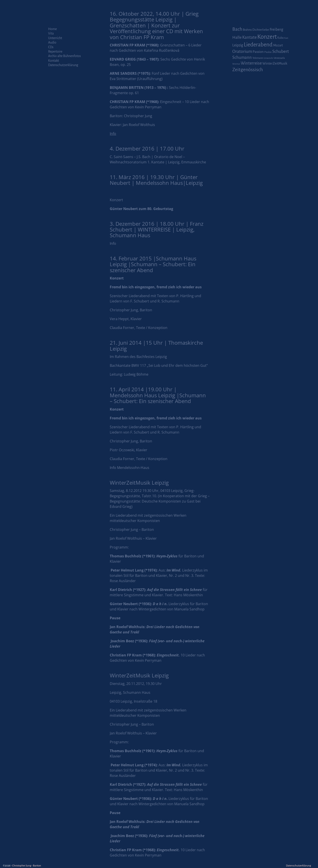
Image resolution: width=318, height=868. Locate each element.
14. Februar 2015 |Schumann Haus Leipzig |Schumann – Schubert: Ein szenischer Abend (153, 264)
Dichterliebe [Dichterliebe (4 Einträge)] (261, 30)
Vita (51, 33)
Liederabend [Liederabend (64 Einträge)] (258, 45)
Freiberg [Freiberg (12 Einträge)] (276, 30)
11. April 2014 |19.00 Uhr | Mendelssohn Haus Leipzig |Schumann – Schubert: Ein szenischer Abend (158, 395)
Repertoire (55, 52)
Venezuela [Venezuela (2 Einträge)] (279, 58)
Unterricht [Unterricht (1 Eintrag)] (268, 58)
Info (113, 243)
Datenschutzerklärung (63, 65)
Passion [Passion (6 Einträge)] (258, 52)
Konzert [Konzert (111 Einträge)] (267, 37)
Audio (52, 42)
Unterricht (55, 38)
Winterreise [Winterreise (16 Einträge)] (251, 63)
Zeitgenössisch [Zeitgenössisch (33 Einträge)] (248, 70)
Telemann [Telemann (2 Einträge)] (258, 58)
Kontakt (54, 61)
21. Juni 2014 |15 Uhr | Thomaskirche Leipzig (156, 345)
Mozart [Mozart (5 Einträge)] (278, 45)
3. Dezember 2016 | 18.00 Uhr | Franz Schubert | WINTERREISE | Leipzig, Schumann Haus (157, 229)
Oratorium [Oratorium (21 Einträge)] (242, 51)
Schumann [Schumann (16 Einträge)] (242, 57)
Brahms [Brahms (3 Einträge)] (247, 30)
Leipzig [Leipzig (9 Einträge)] (238, 45)
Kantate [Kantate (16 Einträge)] (249, 37)
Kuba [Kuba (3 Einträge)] (280, 38)
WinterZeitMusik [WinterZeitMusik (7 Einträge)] (275, 63)
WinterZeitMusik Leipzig (139, 483)
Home (52, 29)
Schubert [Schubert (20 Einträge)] (281, 51)
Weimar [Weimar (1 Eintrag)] (236, 64)
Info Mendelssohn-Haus (130, 468)
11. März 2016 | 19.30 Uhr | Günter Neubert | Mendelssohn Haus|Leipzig (156, 180)
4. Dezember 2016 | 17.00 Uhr (147, 148)
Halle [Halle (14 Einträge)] (237, 37)
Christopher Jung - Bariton (27, 866)
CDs (51, 47)
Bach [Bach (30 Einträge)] (237, 29)
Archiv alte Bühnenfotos (64, 56)
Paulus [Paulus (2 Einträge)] (268, 52)
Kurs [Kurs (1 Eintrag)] (286, 38)
